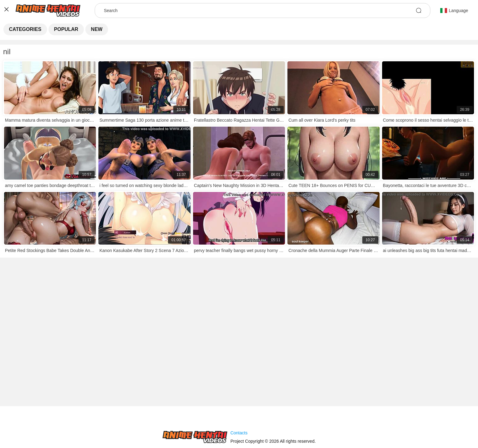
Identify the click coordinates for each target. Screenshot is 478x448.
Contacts (239, 433)
